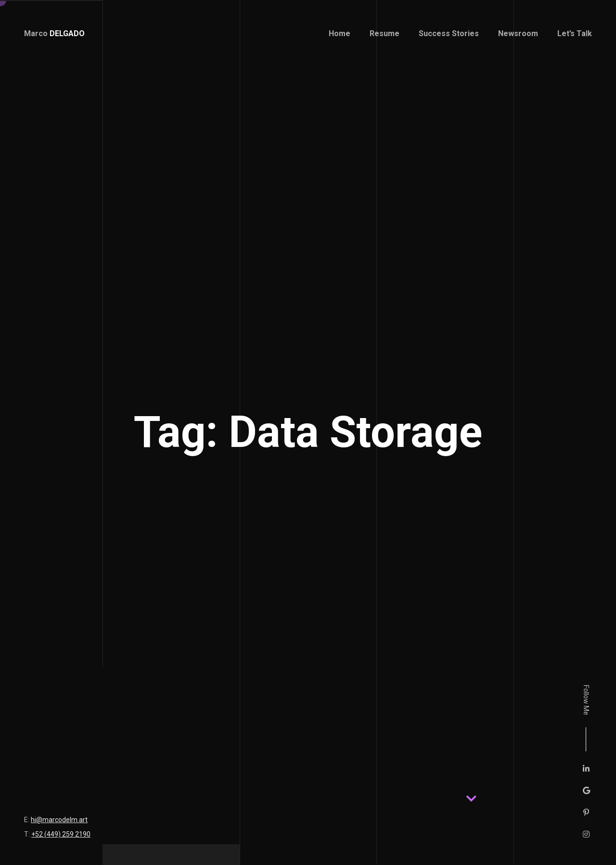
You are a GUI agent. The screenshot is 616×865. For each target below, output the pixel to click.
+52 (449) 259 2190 (61, 834)
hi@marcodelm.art (59, 820)
